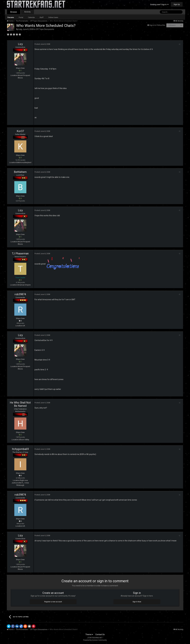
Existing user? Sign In (159, 4)
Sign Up (177, 4)
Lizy (20, 29)
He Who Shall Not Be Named (20, 404)
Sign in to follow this (157, 25)
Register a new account (53, 602)
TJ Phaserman (20, 253)
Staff (42, 17)
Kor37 (20, 131)
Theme (89, 634)
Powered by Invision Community (95, 640)
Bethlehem (20, 172)
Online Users (53, 17)
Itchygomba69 (20, 449)
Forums (11, 17)
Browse (14, 12)
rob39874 (20, 294)
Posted (42, 44)
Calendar (31, 17)
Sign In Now (137, 602)
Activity (27, 12)
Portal (21, 17)
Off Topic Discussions (45, 29)
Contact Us (100, 634)
